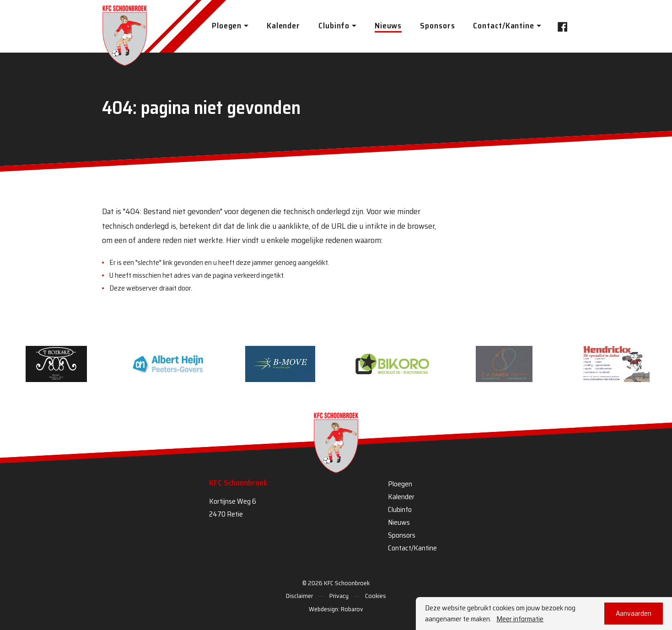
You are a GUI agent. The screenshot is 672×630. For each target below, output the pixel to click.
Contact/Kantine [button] (504, 26)
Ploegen (400, 484)
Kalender (283, 26)
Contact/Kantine (412, 548)
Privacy (339, 596)
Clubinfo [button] (334, 26)
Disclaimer (299, 596)
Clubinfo (400, 509)
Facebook (560, 26)
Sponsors (437, 26)
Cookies (376, 596)
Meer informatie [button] (520, 619)
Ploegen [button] (227, 26)
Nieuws (388, 26)
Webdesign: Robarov (336, 609)
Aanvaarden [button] (634, 613)
